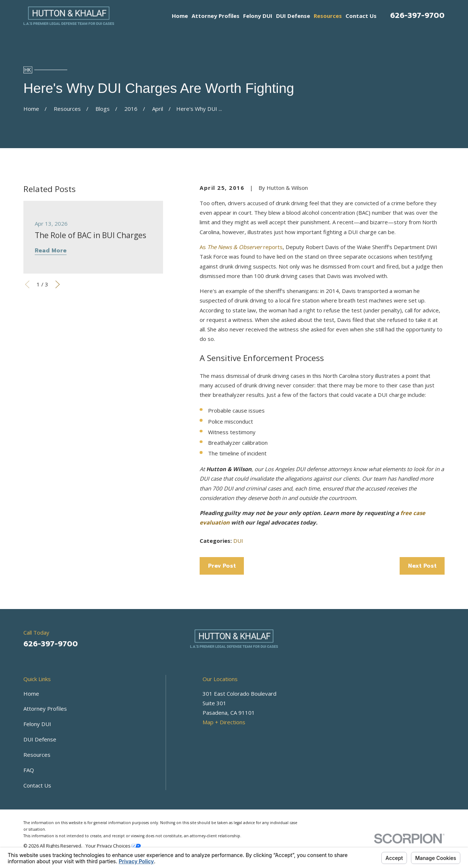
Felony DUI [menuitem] (258, 16)
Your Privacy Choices (113, 846)
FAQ (29, 770)
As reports (241, 247)
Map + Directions (224, 722)
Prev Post (222, 566)
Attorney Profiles (45, 709)
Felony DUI (37, 724)
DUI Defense (40, 739)
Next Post (422, 566)
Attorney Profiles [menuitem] (216, 16)
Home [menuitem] (180, 16)
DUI (238, 541)
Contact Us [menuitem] (361, 16)
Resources (37, 755)
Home (31, 694)
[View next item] (58, 284)
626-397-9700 (417, 15)
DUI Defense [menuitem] (293, 16)
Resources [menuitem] (328, 16)
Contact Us (37, 785)
